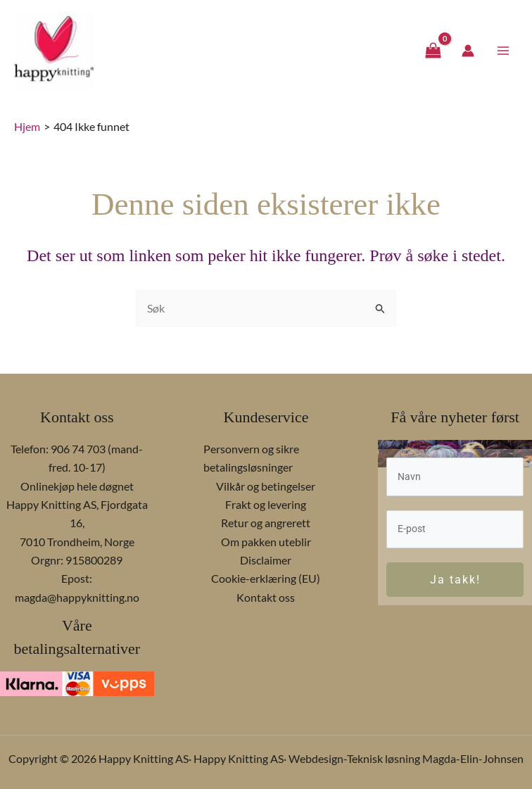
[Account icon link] (468, 52)
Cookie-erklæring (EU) (266, 579)
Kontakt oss (266, 597)
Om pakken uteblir (266, 542)
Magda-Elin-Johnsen (473, 758)
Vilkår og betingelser (266, 486)
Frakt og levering (266, 504)
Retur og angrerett (266, 523)
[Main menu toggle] (503, 51)
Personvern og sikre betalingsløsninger (251, 458)
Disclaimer (266, 560)
